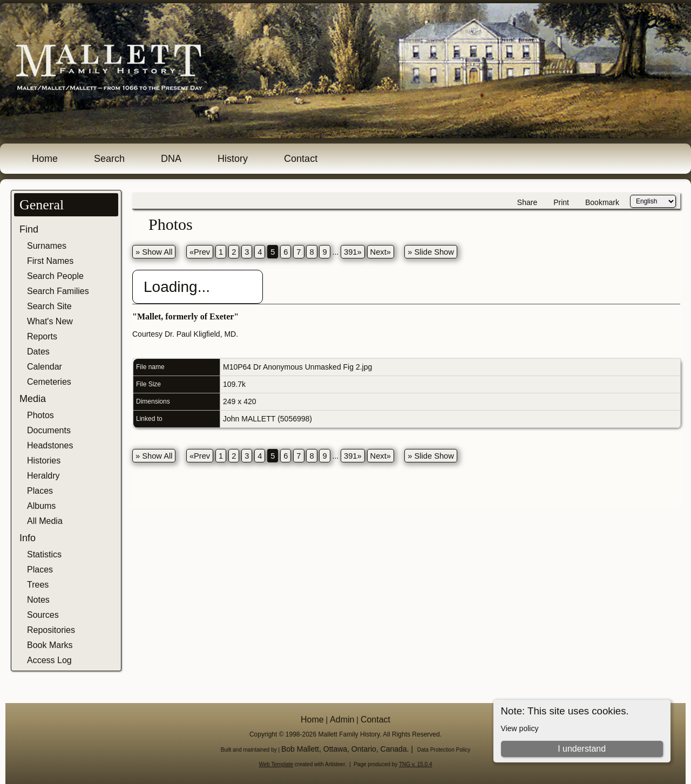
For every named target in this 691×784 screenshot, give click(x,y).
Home (45, 159)
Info (28, 538)
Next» (381, 252)
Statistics (44, 554)
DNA (171, 159)
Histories (44, 461)
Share (527, 202)
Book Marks (50, 645)
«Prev (200, 252)
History (233, 159)
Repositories (51, 630)
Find (29, 229)
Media (33, 399)
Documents (49, 430)
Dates (38, 352)
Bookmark (602, 202)
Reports (42, 336)
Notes (38, 600)
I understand (582, 749)
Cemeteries (49, 382)
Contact (301, 159)
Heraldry (43, 476)
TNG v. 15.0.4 (416, 764)
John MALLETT (249, 419)
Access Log (49, 660)
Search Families (58, 291)
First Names (50, 261)
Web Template (276, 764)
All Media (45, 521)
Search (109, 159)
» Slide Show (431, 252)
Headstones (50, 445)
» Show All (154, 252)
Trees (38, 585)
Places (40, 491)
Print (561, 202)
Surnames (47, 246)
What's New (50, 321)
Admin (342, 720)
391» (353, 252)
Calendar (45, 367)
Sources (43, 615)
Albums (41, 506)
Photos (40, 415)
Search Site (49, 306)
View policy (520, 728)
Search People (55, 276)
